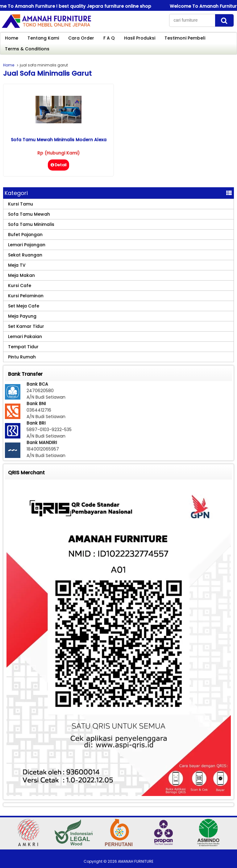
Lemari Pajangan (27, 245)
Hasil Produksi (140, 38)
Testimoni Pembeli (185, 38)
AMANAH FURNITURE (136, 861)
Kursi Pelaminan (26, 296)
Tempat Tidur (23, 347)
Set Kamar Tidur (26, 326)
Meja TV (17, 265)
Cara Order (81, 38)
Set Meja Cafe (24, 306)
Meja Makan (21, 275)
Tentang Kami (43, 38)
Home (12, 38)
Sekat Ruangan (25, 255)
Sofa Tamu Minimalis (31, 224)
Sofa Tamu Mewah (29, 214)
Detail (58, 165)
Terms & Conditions (27, 49)
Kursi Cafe (20, 286)
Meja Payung (22, 316)
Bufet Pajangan (25, 235)
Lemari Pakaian (25, 337)
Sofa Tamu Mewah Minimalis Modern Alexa (59, 140)
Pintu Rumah (22, 357)
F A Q (109, 38)
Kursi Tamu (21, 204)
